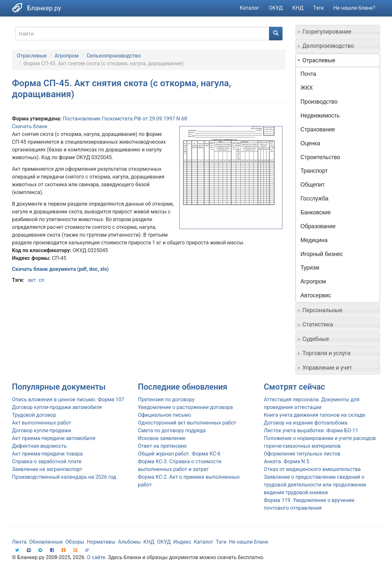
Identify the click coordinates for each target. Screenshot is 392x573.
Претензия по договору (166, 399)
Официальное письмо (165, 415)
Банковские (316, 212)
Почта (309, 74)
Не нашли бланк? (354, 8)
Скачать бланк (30, 126)
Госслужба (315, 199)
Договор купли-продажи (41, 430)
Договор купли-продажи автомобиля (57, 407)
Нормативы (101, 542)
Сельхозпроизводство (114, 56)
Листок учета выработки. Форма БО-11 (311, 430)
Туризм (310, 268)
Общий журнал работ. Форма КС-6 (179, 454)
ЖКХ (307, 88)
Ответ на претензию (162, 446)
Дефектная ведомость (39, 446)
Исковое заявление (162, 438)
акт (32, 280)
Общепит (313, 185)
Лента (19, 542)
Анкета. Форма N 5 (286, 461)
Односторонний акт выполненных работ (187, 423)
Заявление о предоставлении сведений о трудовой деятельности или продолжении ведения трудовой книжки (315, 485)
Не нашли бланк (249, 542)
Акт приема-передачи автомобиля (54, 438)
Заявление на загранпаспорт (47, 469)
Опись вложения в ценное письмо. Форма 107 (68, 399)
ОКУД (276, 8)
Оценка (310, 143)
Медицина (314, 240)
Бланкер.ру (44, 8)
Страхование (318, 129)
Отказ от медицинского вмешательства (312, 469)
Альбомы (129, 542)
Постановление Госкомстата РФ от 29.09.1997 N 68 (125, 119)
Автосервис (316, 295)
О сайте (96, 557)
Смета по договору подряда (172, 430)
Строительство (320, 157)
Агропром (67, 56)
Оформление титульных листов (302, 454)
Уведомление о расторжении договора (185, 407)
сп (42, 280)
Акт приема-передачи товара (47, 454)
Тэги (318, 8)
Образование (318, 226)
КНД (298, 8)
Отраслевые (32, 56)
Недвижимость (320, 116)
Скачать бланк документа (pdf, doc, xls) (60, 269)
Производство (319, 102)
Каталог (250, 8)
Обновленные (46, 542)
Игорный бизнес (322, 254)
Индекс (182, 542)
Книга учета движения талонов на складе (315, 415)
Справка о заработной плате (47, 461)
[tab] (338, 32)
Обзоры (75, 542)
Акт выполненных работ (41, 423)
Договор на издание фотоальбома (306, 423)
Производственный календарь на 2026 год (64, 477)
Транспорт (314, 171)
